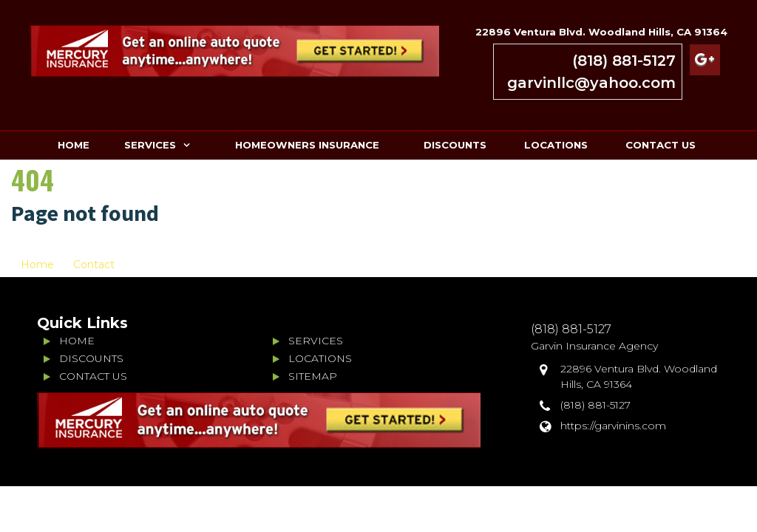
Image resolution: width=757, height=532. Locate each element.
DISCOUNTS (455, 145)
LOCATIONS (556, 145)
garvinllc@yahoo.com (591, 83)
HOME (74, 145)
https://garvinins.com (613, 426)
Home (37, 265)
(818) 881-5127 (624, 61)
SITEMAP (313, 376)
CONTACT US (661, 145)
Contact (94, 265)
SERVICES (150, 145)
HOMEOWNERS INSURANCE (307, 145)
